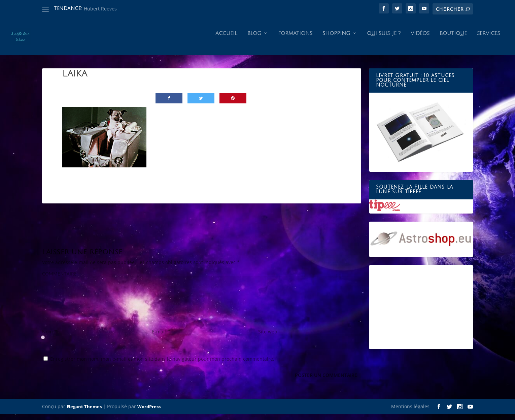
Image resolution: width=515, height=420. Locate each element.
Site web (268, 337)
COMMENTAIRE (59, 279)
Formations (295, 39)
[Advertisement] (421, 313)
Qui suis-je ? (384, 39)
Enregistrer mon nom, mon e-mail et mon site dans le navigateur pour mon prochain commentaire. (162, 365)
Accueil (226, 39)
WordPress (149, 412)
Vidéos (420, 39)
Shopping (336, 39)
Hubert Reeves (100, 9)
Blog (254, 39)
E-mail (161, 337)
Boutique (453, 39)
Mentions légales (410, 412)
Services (488, 39)
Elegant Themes (84, 412)
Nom (49, 337)
